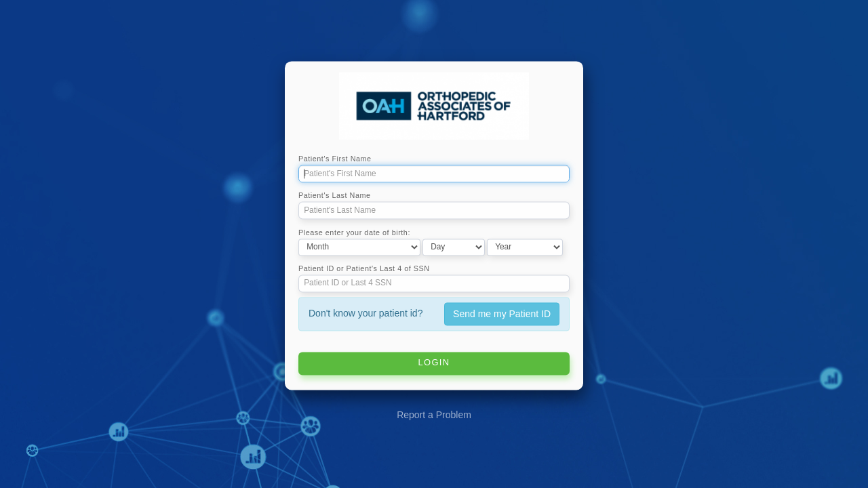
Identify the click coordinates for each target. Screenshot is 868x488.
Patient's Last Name (335, 196)
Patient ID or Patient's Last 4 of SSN (364, 268)
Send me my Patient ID (502, 314)
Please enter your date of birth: (354, 232)
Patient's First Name (335, 159)
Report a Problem (434, 415)
